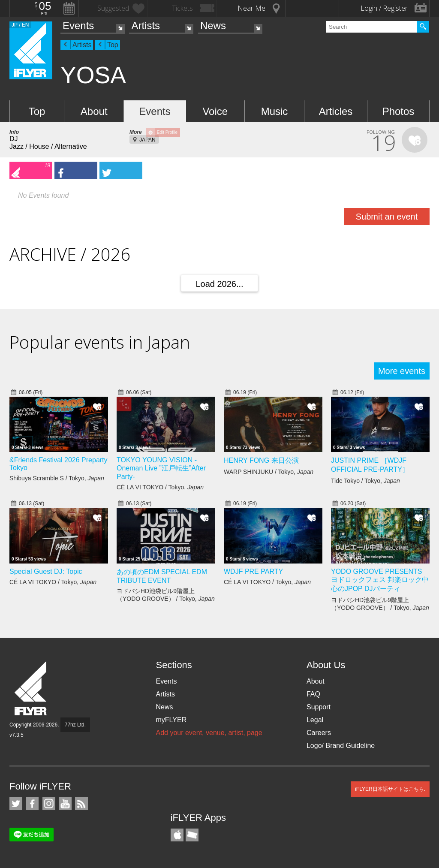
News (213, 26)
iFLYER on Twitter (16, 804)
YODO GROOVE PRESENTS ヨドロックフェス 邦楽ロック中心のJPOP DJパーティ (380, 580)
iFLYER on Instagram (49, 804)
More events (402, 371)
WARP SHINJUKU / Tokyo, (269, 472)
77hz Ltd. (75, 725)
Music (275, 111)
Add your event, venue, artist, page (209, 733)
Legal (315, 720)
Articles (336, 111)
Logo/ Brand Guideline (341, 746)
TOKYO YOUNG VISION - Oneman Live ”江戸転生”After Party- (161, 468)
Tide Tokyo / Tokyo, (365, 481)
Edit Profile (167, 132)
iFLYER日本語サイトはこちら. (390, 789)
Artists (146, 26)
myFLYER (171, 720)
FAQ (313, 694)
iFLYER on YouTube (65, 804)
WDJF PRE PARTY (253, 571)
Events (78, 26)
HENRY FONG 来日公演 (261, 460)
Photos (398, 111)
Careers (319, 733)
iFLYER (31, 689)
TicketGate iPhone (192, 835)
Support (319, 707)
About (94, 111)
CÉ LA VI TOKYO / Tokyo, (160, 487)
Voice (215, 111)
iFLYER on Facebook (32, 804)
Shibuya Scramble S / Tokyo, (57, 478)
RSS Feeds (81, 804)
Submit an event (387, 217)
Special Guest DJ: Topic (46, 571)
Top (113, 45)
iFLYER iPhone (177, 835)
